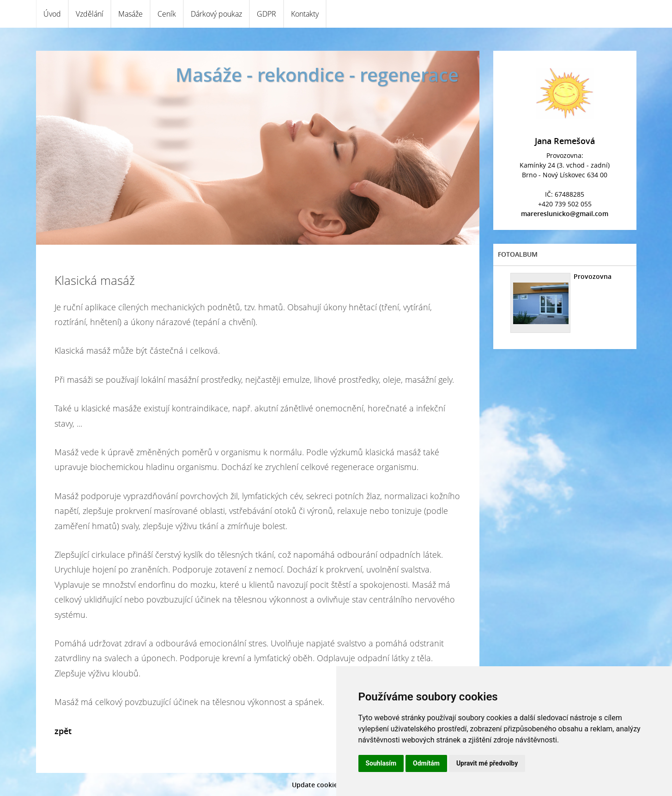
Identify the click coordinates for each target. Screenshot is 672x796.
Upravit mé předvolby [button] (487, 763)
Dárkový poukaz (216, 14)
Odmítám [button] (426, 763)
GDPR (266, 14)
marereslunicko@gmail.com (565, 214)
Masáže (130, 14)
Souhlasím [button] (381, 763)
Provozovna (593, 276)
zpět (63, 731)
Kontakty (305, 14)
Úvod (52, 14)
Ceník (167, 14)
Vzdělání (90, 14)
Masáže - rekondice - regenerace (317, 75)
